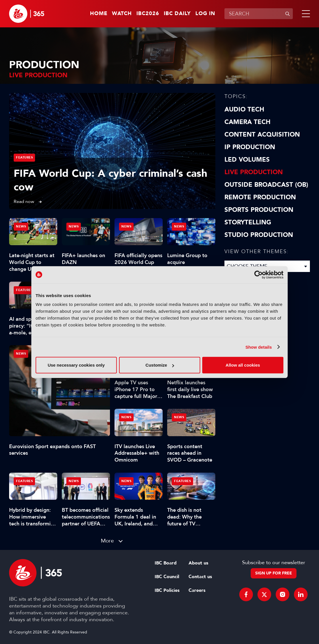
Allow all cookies (243, 365)
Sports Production (259, 210)
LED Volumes (247, 160)
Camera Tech (248, 122)
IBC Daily (177, 14)
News (21, 354)
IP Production (250, 147)
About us (198, 563)
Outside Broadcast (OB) (266, 185)
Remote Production (260, 197)
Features (24, 158)
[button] (305, 14)
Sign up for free (274, 573)
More (107, 541)
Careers (197, 590)
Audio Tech (244, 109)
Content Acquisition (262, 135)
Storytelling (248, 222)
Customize (160, 365)
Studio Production (259, 235)
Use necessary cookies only (76, 365)
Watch (122, 14)
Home (99, 14)
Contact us (200, 577)
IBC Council (167, 577)
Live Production (254, 172)
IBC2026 (148, 14)
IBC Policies (167, 590)
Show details (259, 347)
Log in (205, 14)
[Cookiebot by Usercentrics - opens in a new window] (258, 275)
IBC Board (166, 563)
